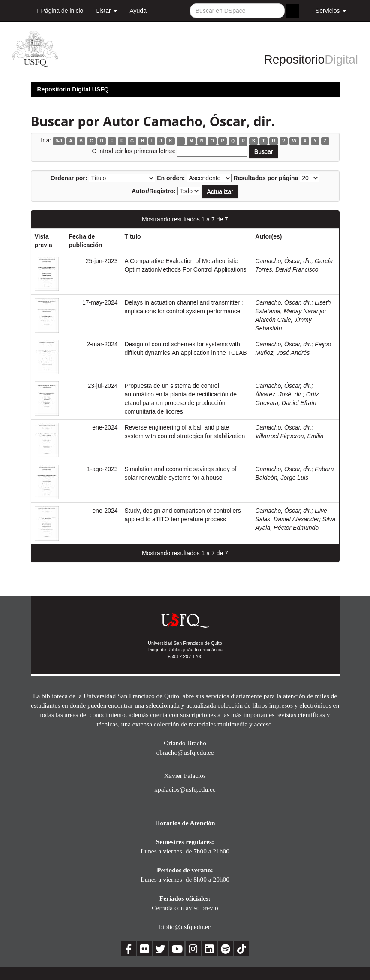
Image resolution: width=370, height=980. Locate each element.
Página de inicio (60, 11)
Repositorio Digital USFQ (73, 89)
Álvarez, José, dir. (279, 394)
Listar (106, 11)
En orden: (171, 178)
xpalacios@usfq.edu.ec (185, 789)
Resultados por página (266, 178)
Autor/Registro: (154, 191)
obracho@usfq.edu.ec (185, 752)
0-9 (59, 141)
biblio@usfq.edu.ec (185, 927)
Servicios (329, 11)
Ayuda (138, 11)
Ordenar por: (69, 178)
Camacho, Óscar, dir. (283, 261)
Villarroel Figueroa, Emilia (289, 436)
